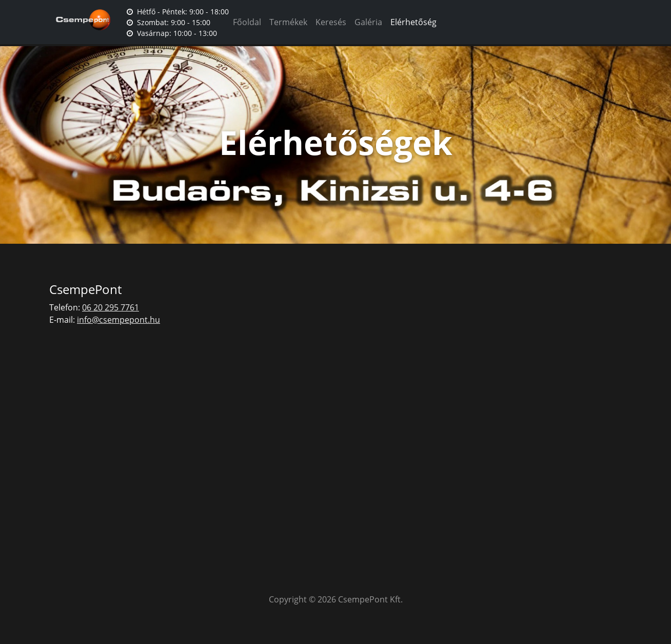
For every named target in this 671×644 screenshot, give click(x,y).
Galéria (368, 22)
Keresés (331, 22)
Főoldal (247, 22)
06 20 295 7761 (111, 307)
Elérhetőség (413, 22)
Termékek (288, 22)
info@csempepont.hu (119, 320)
